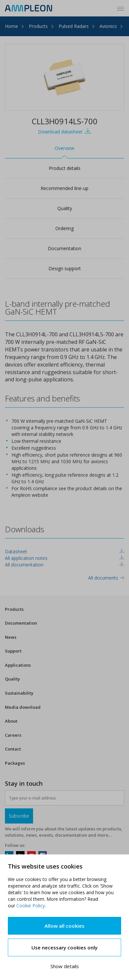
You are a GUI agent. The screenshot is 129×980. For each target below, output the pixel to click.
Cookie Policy (31, 906)
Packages (15, 763)
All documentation (24, 565)
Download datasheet (65, 131)
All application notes (26, 558)
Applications (18, 665)
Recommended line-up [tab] (64, 188)
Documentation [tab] (64, 248)
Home (11, 26)
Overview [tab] (64, 148)
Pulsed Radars (74, 26)
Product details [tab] (65, 168)
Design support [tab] (65, 268)
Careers (13, 735)
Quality (12, 679)
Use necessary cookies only (64, 947)
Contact (13, 749)
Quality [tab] (65, 208)
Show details (65, 966)
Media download (23, 707)
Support (13, 651)
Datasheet (16, 551)
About (11, 721)
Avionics (108, 26)
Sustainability (19, 693)
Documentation (21, 623)
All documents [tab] (106, 578)
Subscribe (19, 816)
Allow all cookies (64, 926)
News (11, 637)
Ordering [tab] (64, 228)
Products (38, 26)
